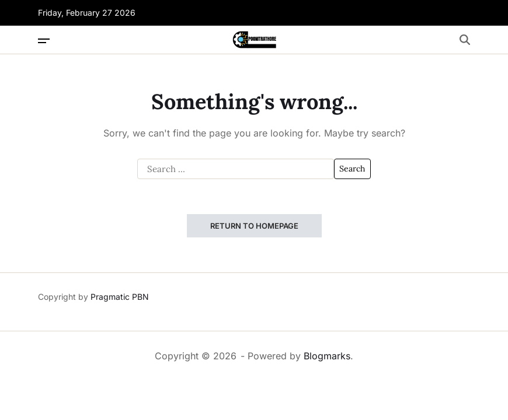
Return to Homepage (254, 226)
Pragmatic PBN (120, 297)
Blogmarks (327, 356)
